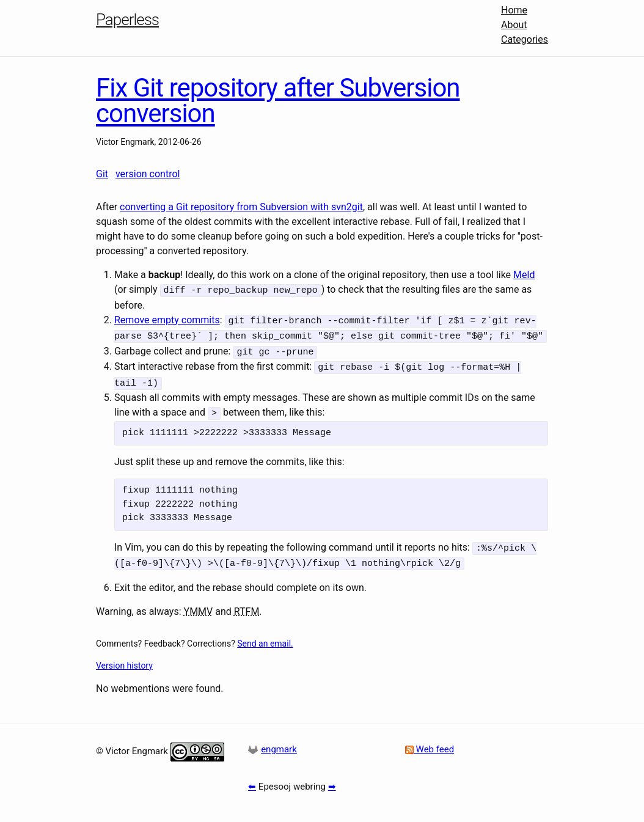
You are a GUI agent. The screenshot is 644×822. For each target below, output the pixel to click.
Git (102, 174)
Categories (525, 39)
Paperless (127, 20)
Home (514, 10)
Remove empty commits (167, 319)
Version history (124, 657)
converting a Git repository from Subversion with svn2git (241, 207)
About (514, 25)
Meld (524, 275)
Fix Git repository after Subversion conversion (278, 101)
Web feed (430, 741)
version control (148, 174)
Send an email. (265, 635)
